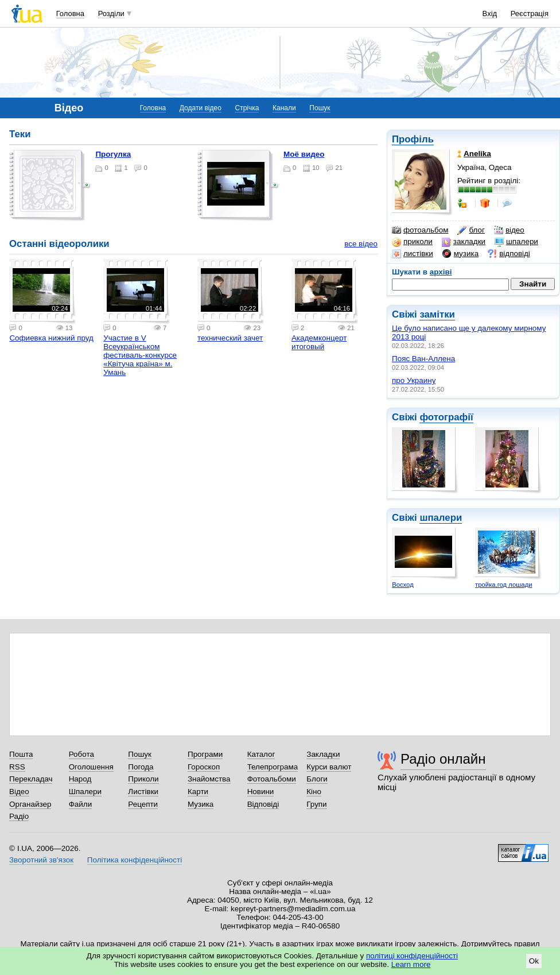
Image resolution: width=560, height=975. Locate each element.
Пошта (21, 754)
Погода (141, 767)
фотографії (446, 417)
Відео (19, 792)
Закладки (323, 754)
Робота (81, 754)
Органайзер (30, 804)
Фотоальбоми (272, 779)
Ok (534, 961)
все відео (361, 244)
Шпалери (85, 792)
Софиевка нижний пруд (51, 338)
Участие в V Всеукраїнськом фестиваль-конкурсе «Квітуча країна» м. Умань (140, 355)
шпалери (516, 242)
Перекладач (31, 779)
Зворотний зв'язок (41, 860)
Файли (81, 804)
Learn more (411, 964)
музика (460, 254)
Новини (261, 792)
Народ (80, 779)
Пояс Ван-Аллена (423, 359)
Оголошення (91, 767)
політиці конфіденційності (412, 956)
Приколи (143, 779)
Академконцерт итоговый (319, 342)
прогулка (113, 154)
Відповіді (263, 804)
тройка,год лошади (503, 585)
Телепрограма (273, 767)
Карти (198, 792)
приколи (412, 242)
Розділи (111, 13)
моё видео (304, 154)
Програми (205, 754)
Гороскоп (204, 767)
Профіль (413, 139)
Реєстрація (530, 13)
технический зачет (230, 338)
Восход (403, 585)
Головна (70, 13)
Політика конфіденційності (135, 860)
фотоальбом (420, 230)
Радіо (19, 816)
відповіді (509, 254)
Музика (201, 804)
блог (471, 230)
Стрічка (247, 108)
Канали (284, 108)
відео (509, 230)
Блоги (317, 779)
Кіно (314, 792)
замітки (437, 314)
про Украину (414, 380)
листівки (413, 254)
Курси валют (329, 767)
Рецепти (143, 804)
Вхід (490, 13)
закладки (464, 242)
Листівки (143, 792)
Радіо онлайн (443, 759)
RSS (17, 767)
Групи (316, 804)
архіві (441, 272)
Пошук (320, 108)
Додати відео (201, 108)
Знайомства (209, 779)
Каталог (261, 754)
